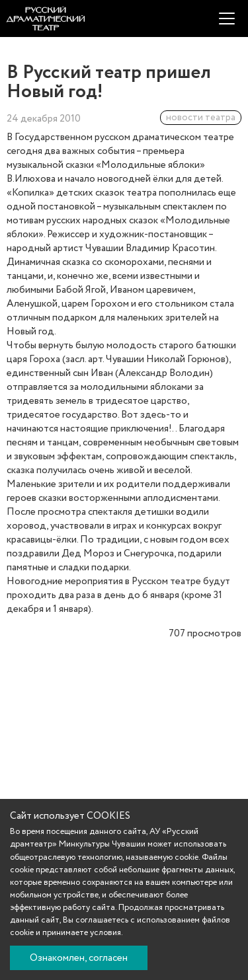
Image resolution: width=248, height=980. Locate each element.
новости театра (201, 118)
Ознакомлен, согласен (79, 958)
